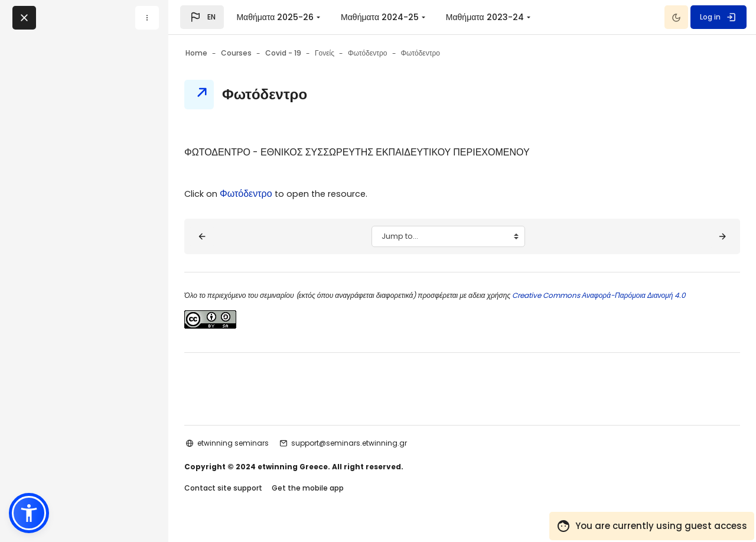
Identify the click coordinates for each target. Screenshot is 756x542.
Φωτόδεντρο (281, 194)
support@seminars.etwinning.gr (380, 454)
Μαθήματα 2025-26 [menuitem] (275, 17)
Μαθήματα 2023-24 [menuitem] (485, 17)
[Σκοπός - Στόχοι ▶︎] (691, 236)
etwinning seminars (264, 454)
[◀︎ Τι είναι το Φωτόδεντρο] (233, 236)
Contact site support (255, 500)
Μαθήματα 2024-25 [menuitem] (380, 17)
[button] (202, 17)
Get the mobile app (339, 500)
